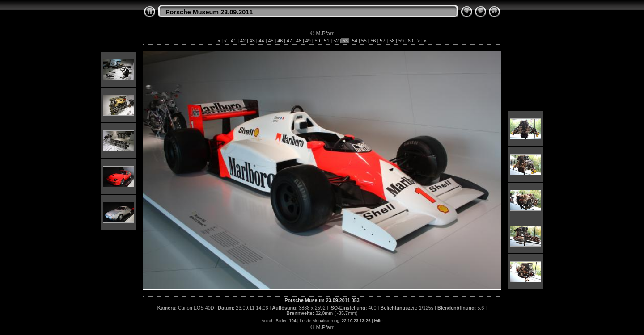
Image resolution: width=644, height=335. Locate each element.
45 (271, 41)
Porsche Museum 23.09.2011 (209, 12)
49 (308, 41)
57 (382, 41)
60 (411, 41)
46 (280, 41)
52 (336, 41)
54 (355, 41)
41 (233, 41)
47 (289, 41)
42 (243, 41)
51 (326, 41)
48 (299, 41)
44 (262, 41)
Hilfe (378, 320)
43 (252, 41)
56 (373, 41)
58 (392, 41)
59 (401, 41)
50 (318, 41)
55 (364, 41)
